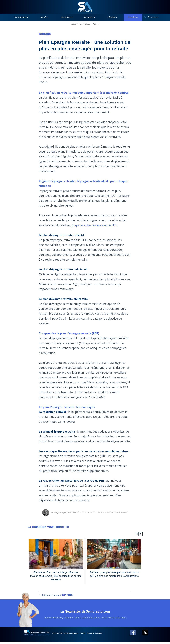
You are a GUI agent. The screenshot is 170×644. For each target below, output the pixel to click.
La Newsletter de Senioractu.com (85, 613)
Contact (109, 636)
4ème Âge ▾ (67, 17)
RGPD (89, 636)
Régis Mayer (60, 512)
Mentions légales (75, 636)
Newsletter (133, 17)
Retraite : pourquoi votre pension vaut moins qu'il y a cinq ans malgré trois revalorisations (114, 574)
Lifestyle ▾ (112, 17)
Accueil (74, 24)
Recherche (153, 17)
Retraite (96, 24)
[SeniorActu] (85, 7)
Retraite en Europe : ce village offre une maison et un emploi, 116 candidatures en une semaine (56, 574)
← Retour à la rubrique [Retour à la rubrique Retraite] (56, 597)
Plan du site (59, 636)
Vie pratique (85, 24)
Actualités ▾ (90, 17)
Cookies (99, 636)
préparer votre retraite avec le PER (94, 225)
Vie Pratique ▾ (21, 17)
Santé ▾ (44, 17)
